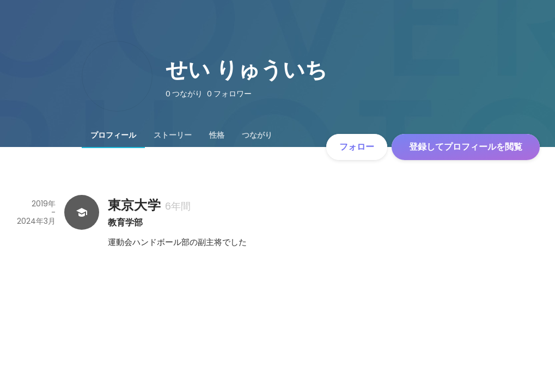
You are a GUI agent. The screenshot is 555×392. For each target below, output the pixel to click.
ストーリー (173, 135)
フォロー (357, 147)
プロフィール (113, 135)
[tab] (113, 135)
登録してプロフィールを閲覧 (466, 147)
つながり (257, 135)
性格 (217, 135)
